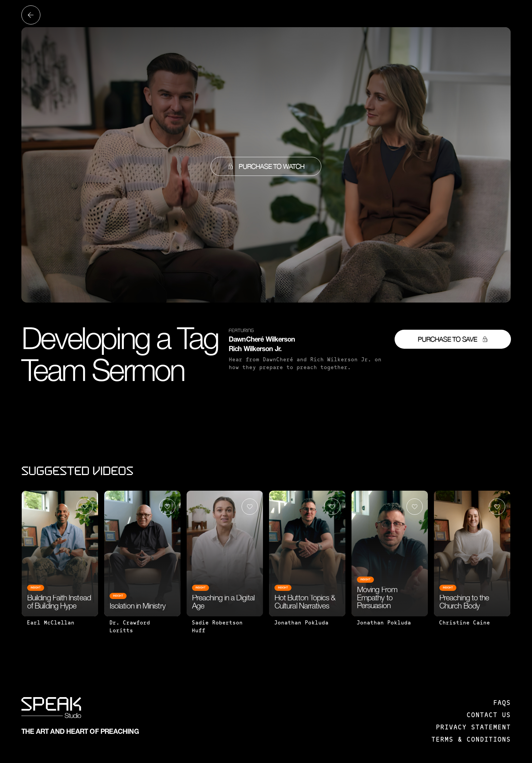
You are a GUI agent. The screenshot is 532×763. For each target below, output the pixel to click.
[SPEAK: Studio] (51, 709)
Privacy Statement (473, 728)
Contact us (489, 715)
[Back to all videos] (31, 15)
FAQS (502, 703)
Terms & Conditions (471, 740)
